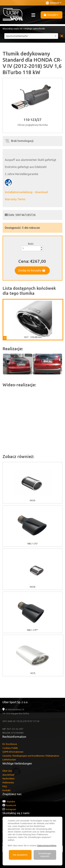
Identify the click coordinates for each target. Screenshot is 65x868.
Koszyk (51, 15)
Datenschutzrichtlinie (47, 846)
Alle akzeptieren (20, 855)
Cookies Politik (10, 748)
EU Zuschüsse (10, 744)
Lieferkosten (9, 759)
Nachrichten (8, 779)
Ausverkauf (8, 775)
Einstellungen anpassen (45, 855)
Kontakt (6, 790)
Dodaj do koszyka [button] (32, 270)
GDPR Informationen (13, 752)
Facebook (11, 805)
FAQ (5, 786)
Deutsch (54, 3)
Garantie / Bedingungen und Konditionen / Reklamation (31, 756)
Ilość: (31, 244)
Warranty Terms (15, 199)
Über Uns (7, 771)
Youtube (11, 801)
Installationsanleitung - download (26, 192)
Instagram (11, 809)
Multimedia (8, 782)
